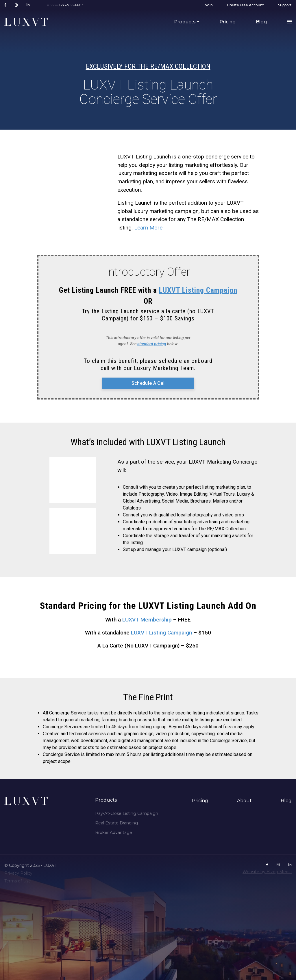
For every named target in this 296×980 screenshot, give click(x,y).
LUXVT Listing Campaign (198, 290)
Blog (261, 22)
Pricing (227, 22)
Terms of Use (18, 881)
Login (208, 5)
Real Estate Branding (116, 823)
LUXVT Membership (147, 620)
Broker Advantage (114, 832)
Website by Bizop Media (267, 872)
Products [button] (185, 22)
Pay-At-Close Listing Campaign (127, 813)
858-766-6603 (72, 5)
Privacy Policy (18, 873)
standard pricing (152, 344)
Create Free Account (245, 5)
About (244, 801)
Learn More (148, 228)
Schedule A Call (148, 383)
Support (285, 5)
